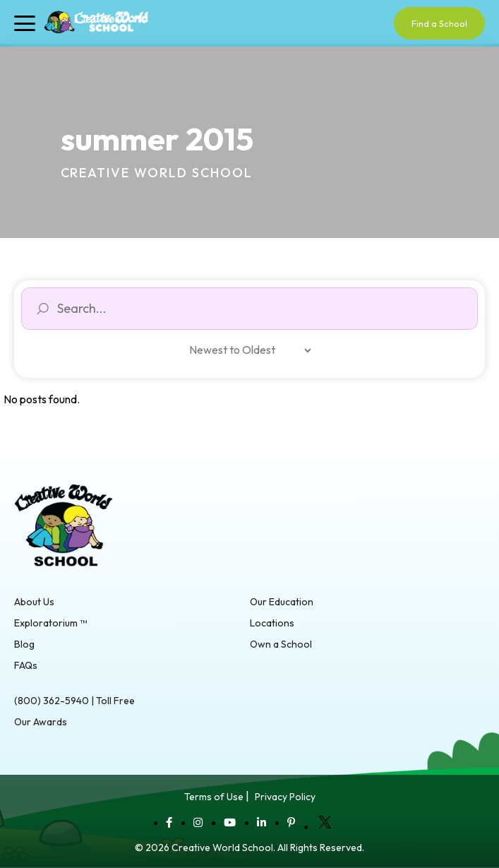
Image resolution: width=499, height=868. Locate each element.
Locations (272, 623)
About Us (34, 602)
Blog (24, 644)
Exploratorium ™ (50, 623)
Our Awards (41, 722)
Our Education (282, 602)
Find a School (439, 23)
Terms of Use (214, 797)
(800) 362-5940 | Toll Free (74, 701)
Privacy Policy (285, 797)
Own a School (281, 644)
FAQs (26, 665)
